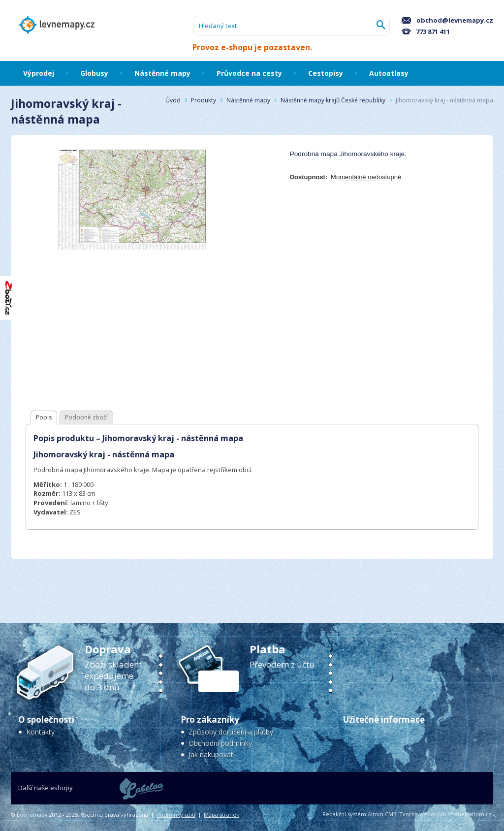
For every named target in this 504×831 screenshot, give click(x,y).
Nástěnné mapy (248, 100)
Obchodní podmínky (220, 743)
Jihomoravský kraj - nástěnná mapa (444, 100)
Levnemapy (32, 815)
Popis (44, 417)
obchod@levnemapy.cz (447, 20)
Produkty (204, 100)
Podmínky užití (176, 815)
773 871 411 (426, 32)
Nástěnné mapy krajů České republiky (333, 100)
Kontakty (40, 732)
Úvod (173, 100)
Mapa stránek (221, 815)
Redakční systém (344, 814)
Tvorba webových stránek (433, 814)
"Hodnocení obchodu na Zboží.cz (9, 298)
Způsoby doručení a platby (231, 732)
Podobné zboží (86, 417)
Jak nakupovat (211, 754)
